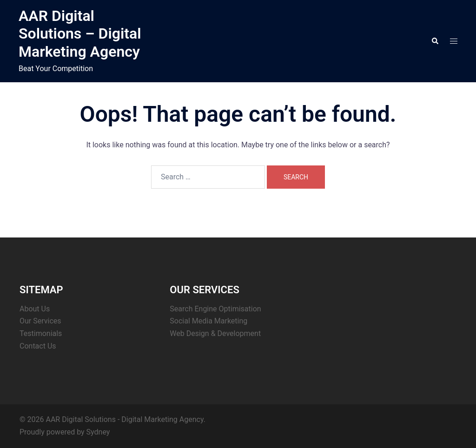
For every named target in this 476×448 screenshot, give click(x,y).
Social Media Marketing (208, 321)
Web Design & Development (215, 333)
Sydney (98, 432)
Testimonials (41, 333)
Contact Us (38, 346)
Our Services (40, 321)
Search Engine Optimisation (215, 309)
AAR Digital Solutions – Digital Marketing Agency (80, 34)
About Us (35, 309)
